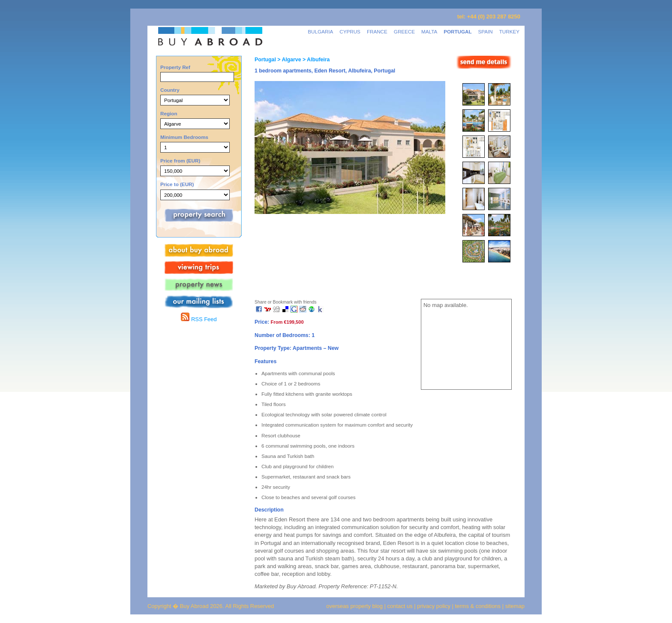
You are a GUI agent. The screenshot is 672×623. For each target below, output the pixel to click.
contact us (400, 606)
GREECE (404, 32)
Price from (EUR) (180, 161)
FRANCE (377, 32)
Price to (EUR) (177, 184)
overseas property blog (354, 606)
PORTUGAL (457, 32)
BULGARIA (320, 32)
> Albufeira (316, 60)
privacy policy (434, 606)
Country (170, 90)
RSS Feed (199, 319)
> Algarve (289, 60)
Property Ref (175, 67)
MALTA (429, 32)
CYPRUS (350, 32)
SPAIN (486, 32)
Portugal (265, 60)
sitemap (514, 606)
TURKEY (509, 32)
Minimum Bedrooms (184, 137)
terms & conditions (479, 606)
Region (169, 113)
